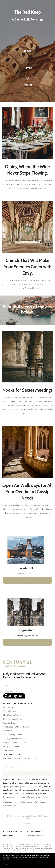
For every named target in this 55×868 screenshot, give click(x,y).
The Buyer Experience (12, 739)
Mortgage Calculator (12, 746)
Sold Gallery (8, 750)
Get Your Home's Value (13, 719)
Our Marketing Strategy (13, 735)
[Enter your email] (28, 767)
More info (6, 859)
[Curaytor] (14, 698)
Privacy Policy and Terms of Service (34, 797)
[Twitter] (6, 685)
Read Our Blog (9, 723)
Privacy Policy (28, 824)
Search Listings (9, 711)
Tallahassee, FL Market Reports (16, 727)
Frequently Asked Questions (15, 743)
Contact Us (8, 731)
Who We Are (8, 707)
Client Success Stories (12, 715)
